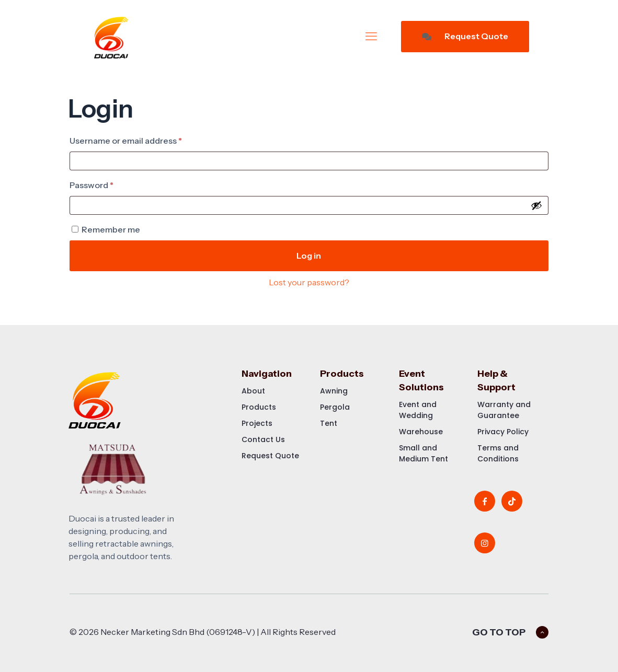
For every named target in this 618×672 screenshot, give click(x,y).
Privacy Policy (503, 432)
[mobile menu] (371, 37)
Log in (309, 256)
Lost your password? (309, 282)
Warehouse (421, 432)
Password (110, 183)
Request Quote (465, 36)
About (253, 391)
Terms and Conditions (498, 453)
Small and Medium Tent (424, 453)
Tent (329, 423)
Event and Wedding (418, 410)
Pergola (335, 407)
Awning (334, 391)
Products (259, 407)
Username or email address (144, 139)
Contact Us (263, 439)
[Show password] (536, 205)
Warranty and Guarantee (504, 410)
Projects (257, 423)
